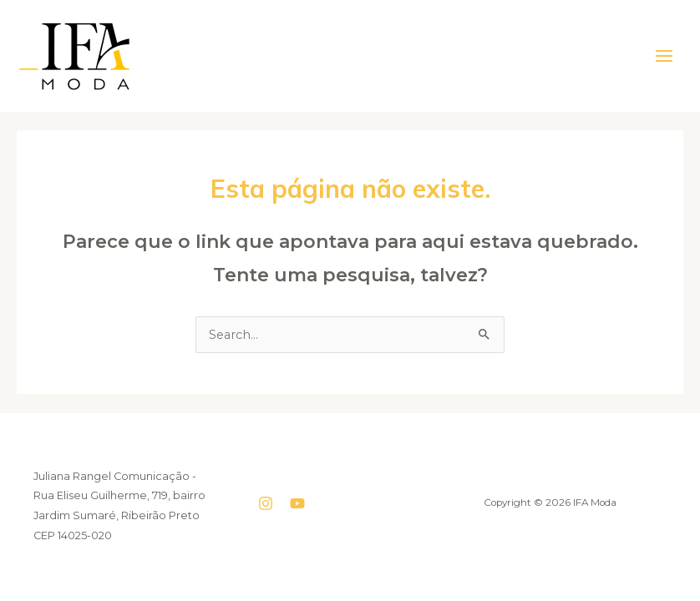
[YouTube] (297, 503)
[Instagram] (266, 503)
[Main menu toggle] (664, 56)
